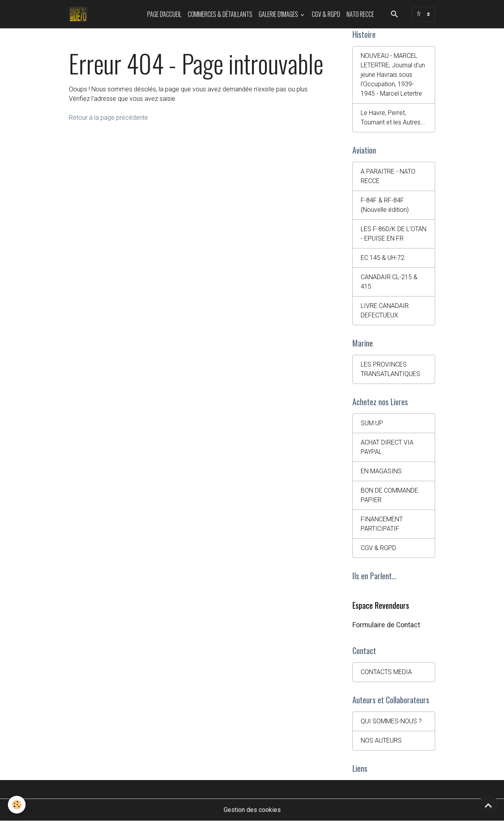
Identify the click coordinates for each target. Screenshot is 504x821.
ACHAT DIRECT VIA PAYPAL (387, 447)
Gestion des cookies (252, 810)
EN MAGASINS (381, 471)
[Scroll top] (488, 805)
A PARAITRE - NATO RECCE (388, 176)
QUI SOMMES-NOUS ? (391, 721)
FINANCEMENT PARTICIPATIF (382, 524)
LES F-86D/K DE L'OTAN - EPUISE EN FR (394, 234)
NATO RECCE (360, 14)
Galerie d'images (279, 14)
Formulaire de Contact (386, 625)
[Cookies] (17, 805)
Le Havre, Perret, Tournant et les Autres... (393, 118)
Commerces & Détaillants (220, 14)
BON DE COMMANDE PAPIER (389, 495)
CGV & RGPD (326, 14)
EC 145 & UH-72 (383, 258)
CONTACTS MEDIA (386, 672)
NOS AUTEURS (381, 740)
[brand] (80, 14)
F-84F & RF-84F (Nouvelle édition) (385, 205)
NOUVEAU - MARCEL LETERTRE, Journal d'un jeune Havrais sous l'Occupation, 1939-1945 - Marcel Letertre (393, 75)
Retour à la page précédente (108, 118)
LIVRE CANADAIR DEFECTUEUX (385, 310)
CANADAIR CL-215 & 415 (389, 282)
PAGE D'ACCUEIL (164, 14)
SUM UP (372, 423)
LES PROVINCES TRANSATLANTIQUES (390, 369)
